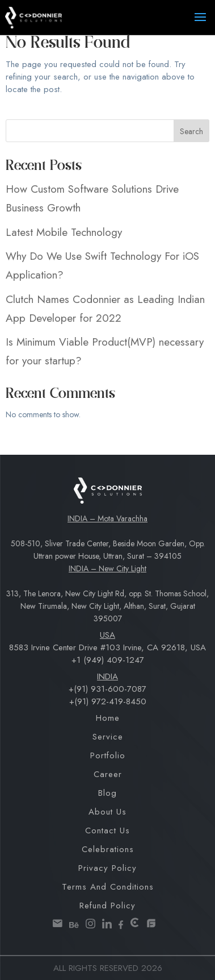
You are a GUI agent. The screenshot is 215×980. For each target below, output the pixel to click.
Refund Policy (107, 906)
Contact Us (107, 830)
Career (108, 774)
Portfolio (108, 755)
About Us (107, 812)
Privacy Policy (107, 868)
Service (108, 737)
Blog (107, 793)
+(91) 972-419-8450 (108, 701)
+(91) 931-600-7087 (107, 689)
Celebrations (108, 849)
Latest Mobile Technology (64, 232)
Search (191, 131)
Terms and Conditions (108, 887)
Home (108, 718)
